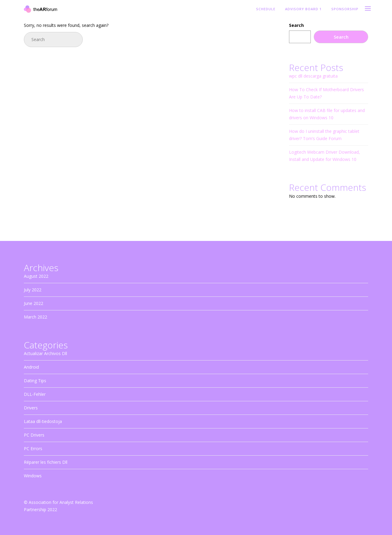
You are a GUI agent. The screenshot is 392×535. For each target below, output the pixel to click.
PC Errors (33, 449)
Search (296, 25)
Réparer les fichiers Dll (46, 462)
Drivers (31, 408)
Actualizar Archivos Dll (45, 353)
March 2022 (35, 317)
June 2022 (34, 303)
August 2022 (36, 276)
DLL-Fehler (35, 394)
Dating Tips (35, 381)
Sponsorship (345, 9)
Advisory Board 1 (303, 9)
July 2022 (33, 290)
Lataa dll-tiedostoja (43, 421)
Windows (33, 476)
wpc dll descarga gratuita (313, 76)
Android (31, 367)
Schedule (266, 9)
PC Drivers (34, 435)
